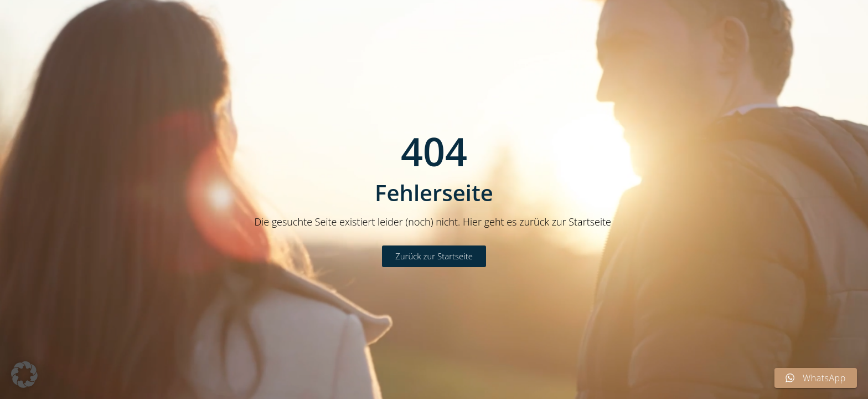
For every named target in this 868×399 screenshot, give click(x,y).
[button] (24, 375)
